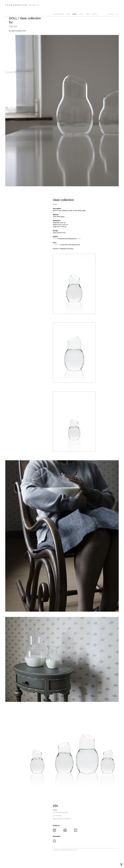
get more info (57, 816)
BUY (118, 14)
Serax (13, 26)
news (68, 14)
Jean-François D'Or (59, 14)
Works (74, 14)
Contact (95, 14)
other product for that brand (62, 819)
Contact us (56, 245)
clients (81, 14)
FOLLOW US (111, 14)
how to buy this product (60, 812)
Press (88, 14)
